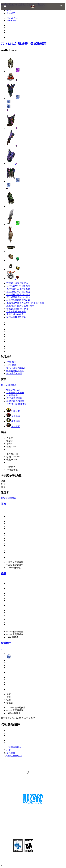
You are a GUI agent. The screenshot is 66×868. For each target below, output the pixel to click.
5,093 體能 (11, 365)
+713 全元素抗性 (14, 373)
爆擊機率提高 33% (15, 371)
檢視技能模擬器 (9, 385)
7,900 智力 (11, 362)
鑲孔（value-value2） (16, 368)
